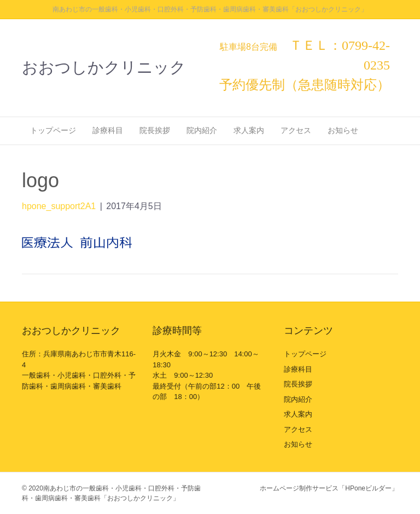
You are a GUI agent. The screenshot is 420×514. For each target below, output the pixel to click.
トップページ (53, 130)
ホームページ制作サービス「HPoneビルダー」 (329, 488)
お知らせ (343, 130)
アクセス (296, 130)
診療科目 (108, 130)
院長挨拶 (155, 130)
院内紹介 (202, 130)
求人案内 (249, 130)
